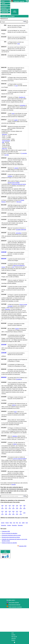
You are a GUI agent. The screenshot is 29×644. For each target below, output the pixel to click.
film (13, 267)
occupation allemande (21, 230)
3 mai (16, 86)
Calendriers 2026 (6, 531)
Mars (11, 523)
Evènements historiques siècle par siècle (11, 535)
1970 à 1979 (2, 513)
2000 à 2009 (13, 513)
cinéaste (16, 168)
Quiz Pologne (15, 11)
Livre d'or (14, 638)
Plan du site (14, 637)
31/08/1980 (4, 252)
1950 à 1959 (21, 507)
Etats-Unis (5, 149)
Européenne (19, 379)
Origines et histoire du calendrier (9, 543)
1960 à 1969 (24, 507)
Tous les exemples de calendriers (10, 533)
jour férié (7, 155)
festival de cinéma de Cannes (19, 184)
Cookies (13, 635)
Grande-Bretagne (6, 141)
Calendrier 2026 (22, 546)
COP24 (15, 444)
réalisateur (15, 436)
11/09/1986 (4, 353)
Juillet (23, 523)
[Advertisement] (19, 5)
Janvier (3, 523)
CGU (13, 633)
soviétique (10, 176)
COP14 (14, 405)
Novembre (14, 525)
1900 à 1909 (2, 507)
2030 (24, 513)
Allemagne (5, 134)
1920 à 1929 (10, 507)
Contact (13, 640)
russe (19, 44)
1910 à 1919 (6, 507)
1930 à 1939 (13, 507)
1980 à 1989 (6, 513)
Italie (3, 142)
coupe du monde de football (19, 459)
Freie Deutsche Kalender (15, 605)
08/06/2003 (4, 377)
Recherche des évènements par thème (11, 537)
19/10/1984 (4, 345)
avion (15, 412)
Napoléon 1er (22, 97)
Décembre (20, 525)
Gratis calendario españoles (15, 607)
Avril (14, 523)
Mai (17, 523)
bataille (16, 120)
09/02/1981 (4, 259)
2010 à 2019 (17, 513)
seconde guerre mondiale (14, 183)
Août (27, 523)
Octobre (9, 525)
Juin (20, 523)
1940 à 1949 (17, 507)
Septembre (4, 525)
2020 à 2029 (21, 513)
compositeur (23, 105)
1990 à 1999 (10, 513)
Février (7, 523)
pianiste (17, 329)
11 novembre (24, 153)
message (13, 484)
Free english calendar (14, 602)
